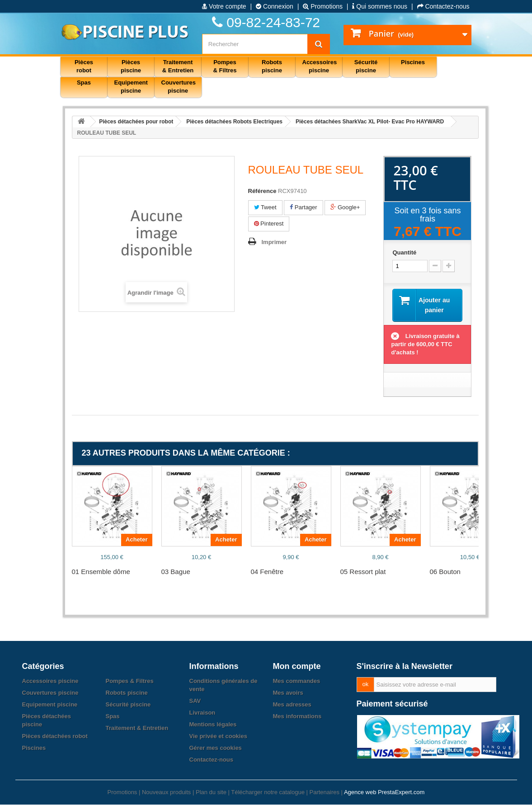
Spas (113, 717)
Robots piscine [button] (272, 66)
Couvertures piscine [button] (179, 87)
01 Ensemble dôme (101, 572)
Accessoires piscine (50, 681)
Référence (262, 191)
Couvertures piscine (50, 693)
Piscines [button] (413, 62)
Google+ (345, 207)
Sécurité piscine (128, 705)
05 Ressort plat (363, 572)
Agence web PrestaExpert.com (384, 793)
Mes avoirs (288, 693)
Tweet (265, 207)
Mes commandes (297, 681)
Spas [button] (84, 82)
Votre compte (224, 6)
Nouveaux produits (166, 793)
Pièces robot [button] (84, 66)
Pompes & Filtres (130, 681)
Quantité (404, 252)
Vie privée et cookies (218, 737)
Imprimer (274, 242)
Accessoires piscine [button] (320, 66)
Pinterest (269, 224)
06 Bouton (445, 572)
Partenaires (325, 793)
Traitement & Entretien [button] (178, 66)
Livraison (202, 713)
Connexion (275, 6)
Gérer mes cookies (216, 748)
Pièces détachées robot (55, 737)
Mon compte (297, 667)
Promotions (323, 6)
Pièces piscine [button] (131, 66)
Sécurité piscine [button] (366, 66)
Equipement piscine (50, 705)
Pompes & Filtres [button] (225, 66)
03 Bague (176, 572)
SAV (195, 701)
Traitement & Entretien (137, 728)
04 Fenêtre (267, 572)
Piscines (34, 748)
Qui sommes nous (380, 6)
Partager (303, 207)
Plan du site (211, 793)
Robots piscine (127, 693)
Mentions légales (213, 725)
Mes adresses (292, 705)
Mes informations (297, 717)
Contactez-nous (443, 6)
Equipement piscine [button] (131, 87)
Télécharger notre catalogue (268, 793)
